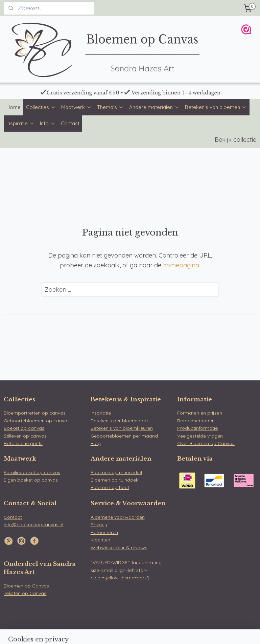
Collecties (41, 107)
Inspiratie (20, 123)
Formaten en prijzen (200, 413)
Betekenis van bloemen (216, 107)
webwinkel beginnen (149, 631)
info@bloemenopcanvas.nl (33, 525)
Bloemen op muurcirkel (116, 472)
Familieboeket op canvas (32, 472)
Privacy (99, 525)
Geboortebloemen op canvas (37, 421)
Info (48, 123)
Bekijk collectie (235, 140)
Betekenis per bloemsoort (119, 421)
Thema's (110, 107)
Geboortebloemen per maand (124, 436)
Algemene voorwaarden (118, 517)
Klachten (100, 540)
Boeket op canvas (24, 428)
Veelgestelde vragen (200, 436)
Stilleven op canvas (25, 436)
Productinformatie (197, 428)
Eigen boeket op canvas (31, 480)
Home (14, 107)
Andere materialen (154, 107)
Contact (70, 123)
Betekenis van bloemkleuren (122, 428)
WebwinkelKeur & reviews (119, 548)
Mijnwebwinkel (205, 631)
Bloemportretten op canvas (35, 413)
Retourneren (104, 532)
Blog (96, 443)
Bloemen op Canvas (26, 586)
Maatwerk (76, 107)
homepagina (181, 265)
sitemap (112, 631)
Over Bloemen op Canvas (206, 443)
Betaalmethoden (196, 421)
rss (125, 631)
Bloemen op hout (110, 487)
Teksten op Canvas (25, 593)
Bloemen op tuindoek (114, 480)
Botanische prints (23, 443)
